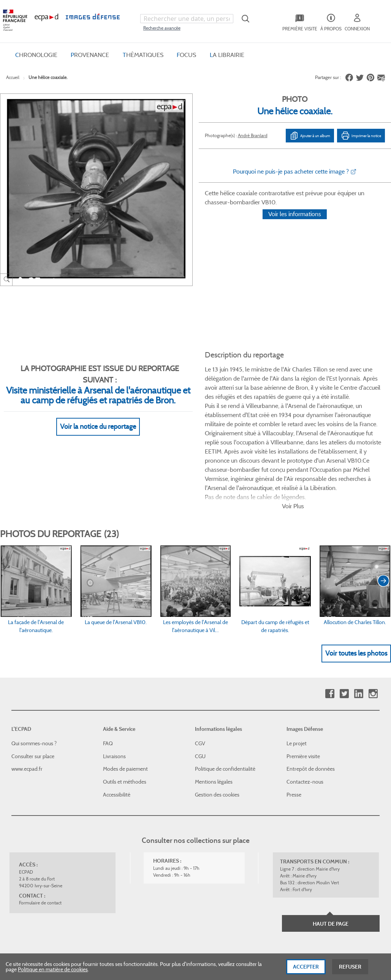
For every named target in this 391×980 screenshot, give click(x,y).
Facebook (330, 622)
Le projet (297, 672)
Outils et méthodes (125, 710)
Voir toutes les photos (356, 581)
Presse (294, 722)
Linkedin (359, 622)
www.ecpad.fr (27, 697)
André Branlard (253, 135)
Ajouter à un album (310, 136)
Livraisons (114, 684)
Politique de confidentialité (225, 697)
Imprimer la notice (361, 136)
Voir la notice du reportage (98, 417)
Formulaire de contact (40, 831)
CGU (200, 684)
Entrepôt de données (311, 697)
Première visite (303, 684)
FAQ (108, 672)
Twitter (344, 622)
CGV (200, 672)
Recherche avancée (162, 28)
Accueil (13, 77)
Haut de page (331, 852)
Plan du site (212, 897)
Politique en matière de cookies (53, 973)
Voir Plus (293, 434)
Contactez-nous (305, 710)
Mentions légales (214, 710)
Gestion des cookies (217, 722)
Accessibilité (117, 722)
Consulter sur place (33, 684)
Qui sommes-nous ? (34, 672)
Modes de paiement (125, 697)
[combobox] (187, 19)
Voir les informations (295, 224)
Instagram (373, 622)
